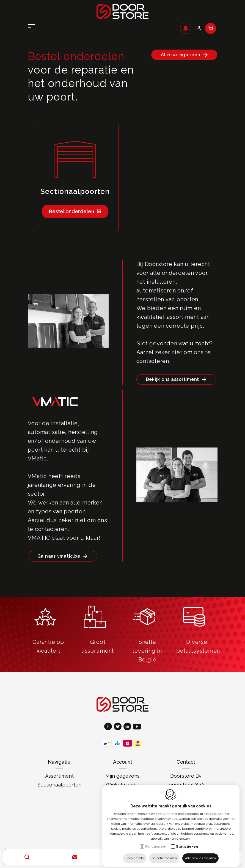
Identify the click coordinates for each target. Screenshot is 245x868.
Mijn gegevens (123, 776)
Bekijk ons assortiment (173, 379)
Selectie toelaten (164, 853)
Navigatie (59, 762)
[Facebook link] (109, 727)
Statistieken (187, 842)
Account (123, 762)
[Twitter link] (119, 727)
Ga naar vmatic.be (59, 556)
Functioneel (156, 842)
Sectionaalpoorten (59, 785)
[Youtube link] (137, 727)
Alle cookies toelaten (200, 853)
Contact (186, 762)
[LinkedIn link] (128, 727)
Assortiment (59, 776)
